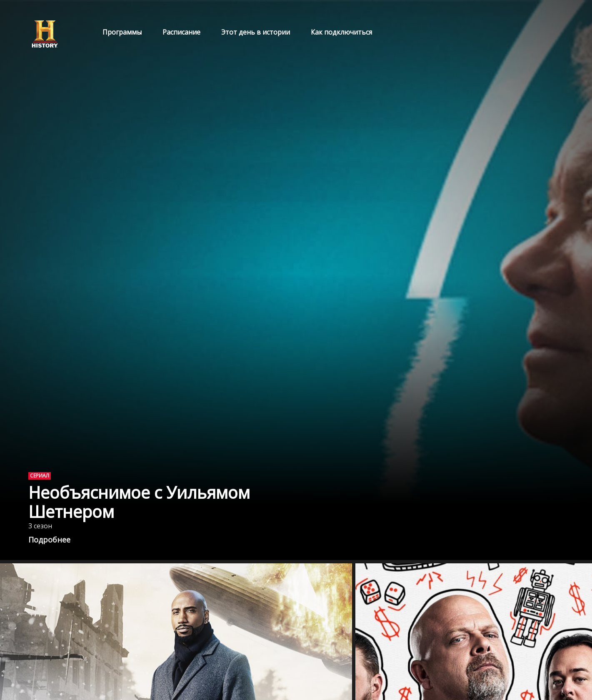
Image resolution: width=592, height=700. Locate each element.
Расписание (181, 32)
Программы (122, 32)
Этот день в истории (256, 32)
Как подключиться (341, 32)
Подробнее (49, 540)
